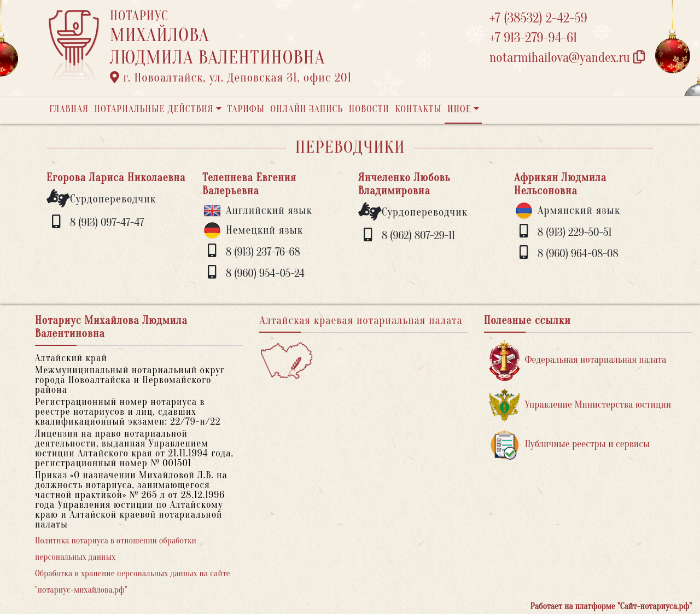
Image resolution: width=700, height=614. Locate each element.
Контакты (418, 109)
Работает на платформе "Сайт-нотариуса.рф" (611, 606)
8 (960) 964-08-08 (578, 254)
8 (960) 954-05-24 (265, 273)
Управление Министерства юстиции (581, 405)
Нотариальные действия (154, 109)
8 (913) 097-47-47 (107, 222)
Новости (369, 109)
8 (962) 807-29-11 (418, 236)
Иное (459, 109)
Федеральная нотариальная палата (578, 360)
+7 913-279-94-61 (533, 38)
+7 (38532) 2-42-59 (538, 18)
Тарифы (246, 109)
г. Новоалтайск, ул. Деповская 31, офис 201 (231, 78)
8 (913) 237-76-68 (263, 252)
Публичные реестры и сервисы (570, 445)
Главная (69, 109)
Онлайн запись (307, 109)
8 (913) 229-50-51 (574, 232)
